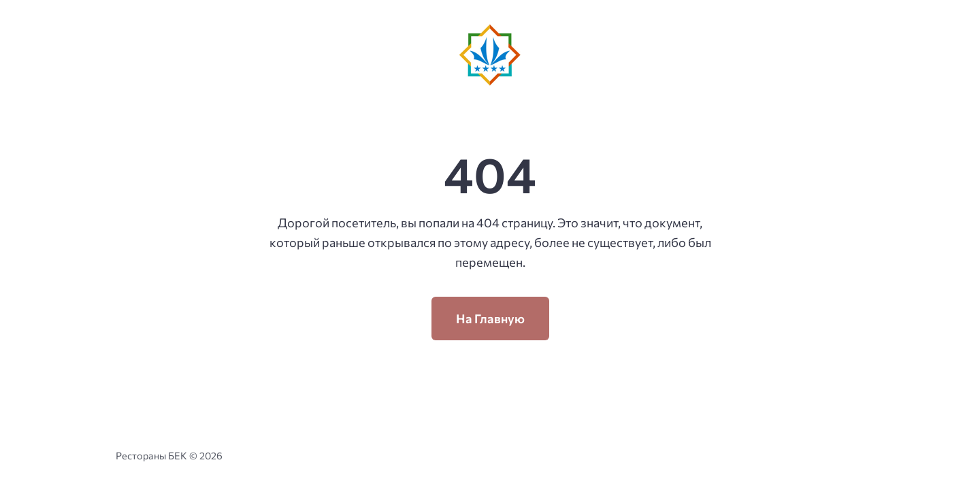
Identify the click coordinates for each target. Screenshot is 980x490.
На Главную (490, 318)
